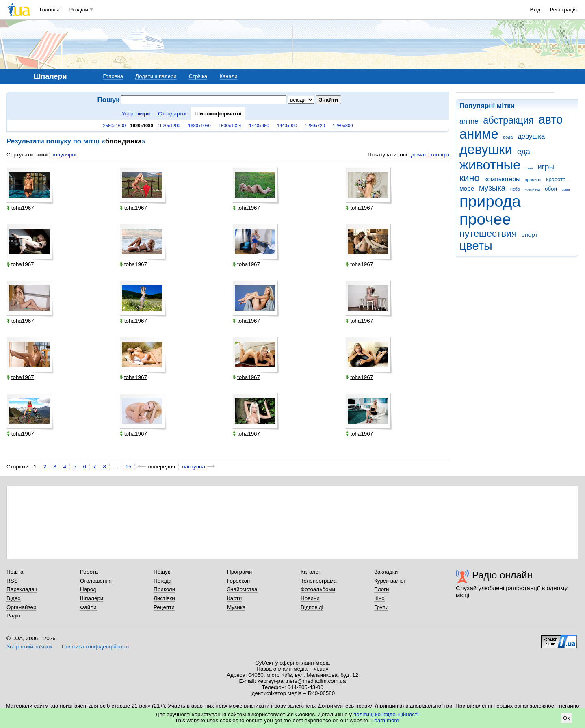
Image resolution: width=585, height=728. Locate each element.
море (467, 188)
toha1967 (21, 208)
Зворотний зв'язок (29, 647)
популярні (64, 155)
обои (551, 189)
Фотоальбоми (318, 589)
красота (556, 179)
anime (469, 121)
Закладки (386, 572)
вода (508, 137)
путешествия (488, 234)
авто (551, 119)
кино (470, 178)
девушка (531, 136)
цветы (476, 246)
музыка (492, 188)
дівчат (419, 155)
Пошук (162, 572)
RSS (12, 581)
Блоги (382, 589)
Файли (88, 607)
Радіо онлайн (502, 575)
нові (42, 155)
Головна (50, 10)
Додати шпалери (156, 76)
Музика (236, 607)
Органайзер (21, 607)
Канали (229, 76)
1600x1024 (230, 126)
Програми (239, 572)
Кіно (379, 598)
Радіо (13, 616)
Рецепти (164, 607)
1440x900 (287, 126)
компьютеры (502, 179)
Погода (162, 581)
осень (566, 190)
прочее (485, 219)
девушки (486, 149)
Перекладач (22, 589)
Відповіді (312, 607)
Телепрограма (319, 581)
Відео (14, 598)
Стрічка (198, 76)
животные (490, 165)
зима (529, 168)
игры (546, 167)
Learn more (385, 720)
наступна (194, 467)
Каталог (311, 572)
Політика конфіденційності (95, 647)
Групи (381, 607)
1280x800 (343, 126)
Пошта (15, 572)
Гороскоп (238, 581)
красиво (533, 180)
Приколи (164, 589)
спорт (530, 235)
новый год (532, 190)
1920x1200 (169, 126)
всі (404, 155)
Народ (88, 589)
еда (524, 151)
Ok (567, 718)
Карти (234, 598)
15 (129, 467)
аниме (479, 134)
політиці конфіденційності (386, 714)
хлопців (440, 155)
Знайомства (242, 589)
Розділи (79, 10)
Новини (310, 598)
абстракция (508, 120)
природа (490, 201)
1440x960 (259, 126)
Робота (89, 572)
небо (515, 189)
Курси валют (390, 581)
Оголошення (96, 581)
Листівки (164, 598)
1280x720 (315, 126)
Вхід (535, 10)
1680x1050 (199, 126)
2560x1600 (114, 126)
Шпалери (92, 598)
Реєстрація (563, 10)
